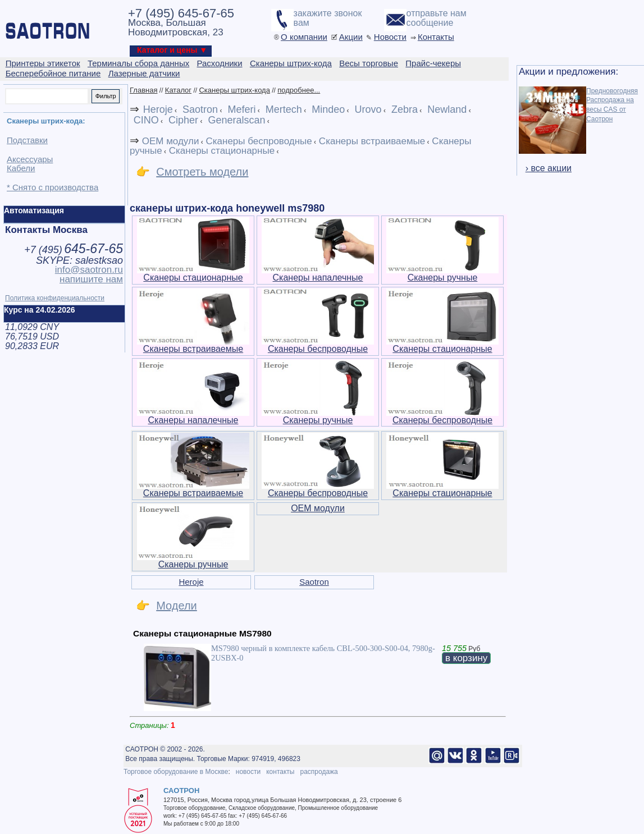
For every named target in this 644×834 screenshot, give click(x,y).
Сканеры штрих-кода (234, 90)
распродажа (319, 772)
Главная (143, 90)
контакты (280, 772)
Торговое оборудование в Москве (176, 772)
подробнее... (299, 90)
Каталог (178, 90)
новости (248, 772)
